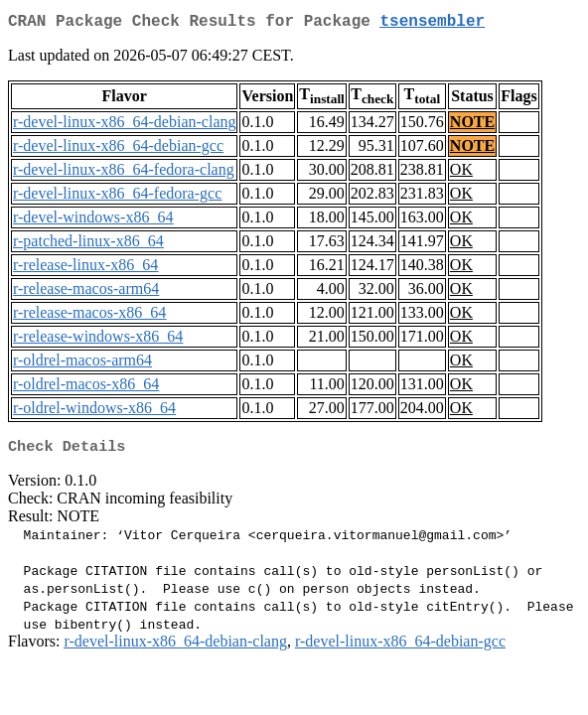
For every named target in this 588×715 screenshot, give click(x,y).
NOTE (472, 126)
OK (461, 173)
